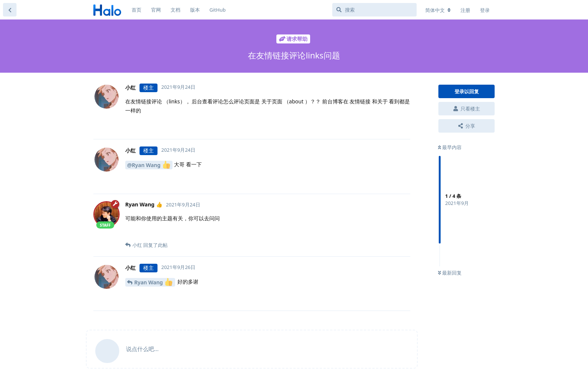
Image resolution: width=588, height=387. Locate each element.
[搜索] (374, 10)
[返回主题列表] (10, 10)
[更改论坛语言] (438, 10)
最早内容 (450, 147)
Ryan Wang (153, 282)
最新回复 (450, 273)
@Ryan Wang (149, 165)
